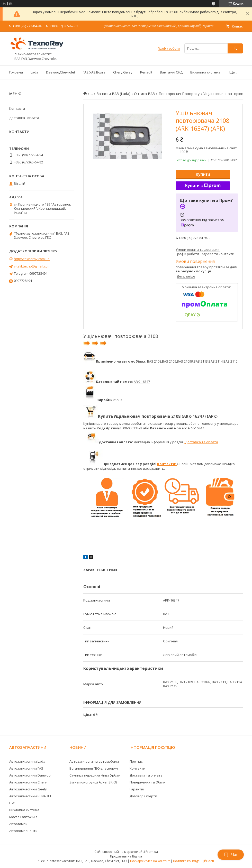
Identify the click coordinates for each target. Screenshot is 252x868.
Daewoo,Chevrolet (61, 72)
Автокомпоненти (23, 831)
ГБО (12, 803)
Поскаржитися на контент (150, 861)
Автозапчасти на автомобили (94, 761)
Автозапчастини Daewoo (30, 775)
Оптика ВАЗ (144, 94)
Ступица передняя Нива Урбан (95, 775)
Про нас (136, 761)
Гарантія (137, 789)
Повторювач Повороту (179, 94)
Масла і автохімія (23, 817)
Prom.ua (152, 852)
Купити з (203, 186)
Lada (34, 72)
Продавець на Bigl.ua (126, 856)
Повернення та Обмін (147, 782)
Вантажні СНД (171, 72)
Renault (146, 72)
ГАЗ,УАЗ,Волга (94, 72)
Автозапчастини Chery (28, 782)
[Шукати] (235, 48)
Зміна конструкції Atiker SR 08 (93, 782)
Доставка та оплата (201, 442)
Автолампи (18, 824)
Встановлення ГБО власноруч (94, 768)
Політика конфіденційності (193, 861)
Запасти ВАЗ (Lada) (114, 94)
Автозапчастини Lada (27, 761)
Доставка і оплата (24, 118)
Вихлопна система (205, 72)
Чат (231, 855)
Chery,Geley (123, 72)
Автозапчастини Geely (28, 789)
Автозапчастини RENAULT (30, 796)
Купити (203, 174)
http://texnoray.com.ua (32, 259)
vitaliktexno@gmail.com (32, 266)
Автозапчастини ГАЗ (26, 768)
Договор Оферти (143, 796)
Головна (16, 72)
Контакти (17, 108)
